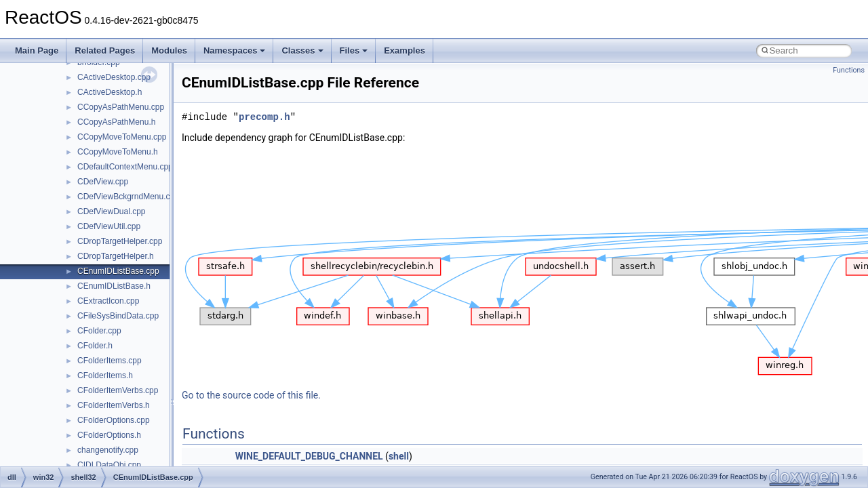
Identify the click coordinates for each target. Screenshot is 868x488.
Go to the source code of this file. (251, 395)
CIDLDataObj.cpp (109, 465)
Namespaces (235, 50)
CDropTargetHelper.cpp (120, 241)
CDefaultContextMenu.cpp (125, 167)
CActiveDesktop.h (110, 92)
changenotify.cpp (108, 450)
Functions (849, 70)
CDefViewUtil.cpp (109, 226)
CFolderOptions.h (109, 435)
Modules (169, 50)
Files (354, 50)
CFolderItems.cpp (110, 361)
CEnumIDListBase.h (114, 286)
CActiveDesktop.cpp (114, 77)
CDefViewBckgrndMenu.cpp (128, 197)
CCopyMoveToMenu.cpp (122, 137)
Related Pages (105, 50)
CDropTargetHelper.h (116, 256)
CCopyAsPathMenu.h (116, 122)
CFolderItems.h (105, 375)
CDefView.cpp (103, 182)
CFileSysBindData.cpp (118, 316)
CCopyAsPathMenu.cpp (121, 107)
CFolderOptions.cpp (114, 420)
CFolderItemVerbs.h (114, 405)
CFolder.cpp (99, 331)
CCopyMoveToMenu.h (118, 152)
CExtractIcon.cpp (108, 301)
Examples (405, 50)
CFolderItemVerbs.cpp (118, 390)
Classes (302, 50)
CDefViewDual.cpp (112, 211)
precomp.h (264, 117)
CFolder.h (95, 346)
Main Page (37, 50)
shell (399, 456)
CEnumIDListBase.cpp (118, 271)
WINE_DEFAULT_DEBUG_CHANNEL (309, 456)
